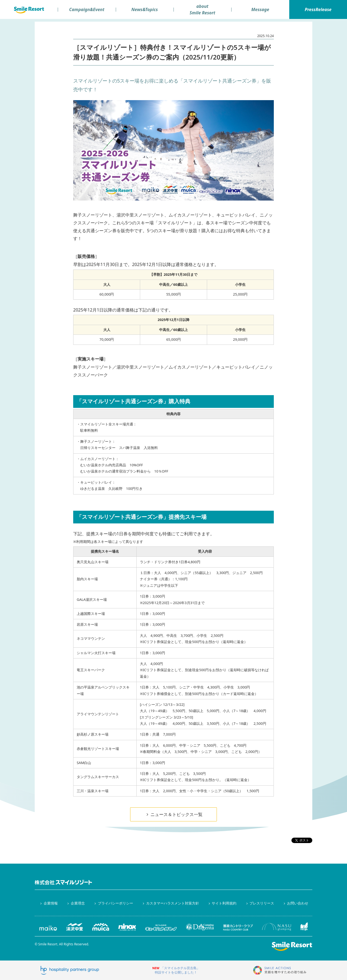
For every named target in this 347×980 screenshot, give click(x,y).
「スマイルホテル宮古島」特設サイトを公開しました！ (177, 970)
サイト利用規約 (222, 903)
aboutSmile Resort (202, 9)
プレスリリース (259, 903)
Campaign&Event (87, 9)
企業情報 (48, 903)
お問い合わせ (295, 903)
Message (260, 9)
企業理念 (75, 903)
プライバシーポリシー (113, 903)
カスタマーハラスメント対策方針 (170, 903)
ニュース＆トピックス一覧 (173, 814)
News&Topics (144, 9)
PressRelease (318, 9)
